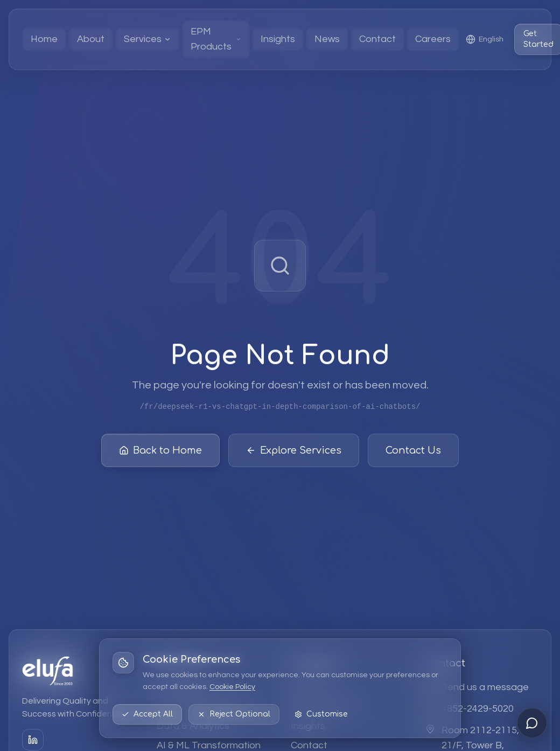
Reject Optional (234, 714)
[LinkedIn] (33, 740)
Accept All (147, 714)
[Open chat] (532, 723)
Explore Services (294, 451)
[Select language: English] (485, 39)
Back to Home (160, 451)
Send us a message (485, 687)
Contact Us (413, 451)
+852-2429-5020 (478, 709)
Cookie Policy (232, 687)
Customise (321, 714)
